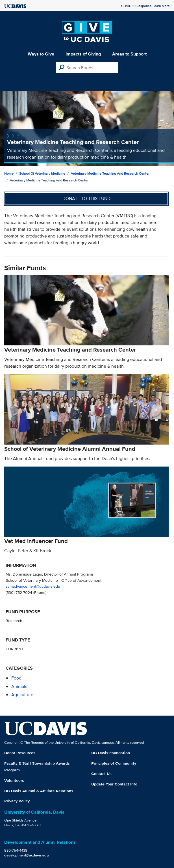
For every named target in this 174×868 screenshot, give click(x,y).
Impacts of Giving (83, 54)
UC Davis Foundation (111, 753)
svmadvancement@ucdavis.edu (33, 586)
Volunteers (14, 780)
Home (9, 173)
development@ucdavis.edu (27, 855)
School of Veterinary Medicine (42, 173)
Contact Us (101, 774)
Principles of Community (114, 763)
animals (19, 686)
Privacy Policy (17, 801)
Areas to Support (129, 54)
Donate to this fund (86, 198)
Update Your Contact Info (114, 784)
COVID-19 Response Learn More (145, 6)
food (16, 678)
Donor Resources (20, 753)
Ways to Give (41, 54)
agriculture (22, 695)
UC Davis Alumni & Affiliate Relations (39, 791)
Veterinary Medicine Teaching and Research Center (110, 173)
